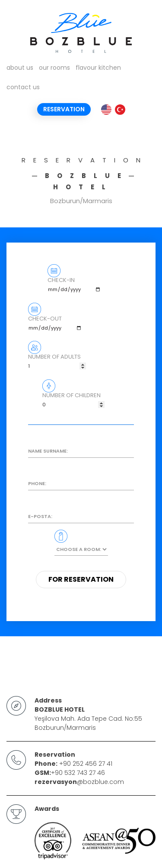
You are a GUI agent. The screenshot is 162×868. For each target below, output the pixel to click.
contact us (23, 87)
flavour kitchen (98, 68)
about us (20, 68)
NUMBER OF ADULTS (57, 363)
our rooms (54, 68)
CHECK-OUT (55, 325)
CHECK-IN (75, 287)
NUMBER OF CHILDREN (73, 402)
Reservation (64, 109)
